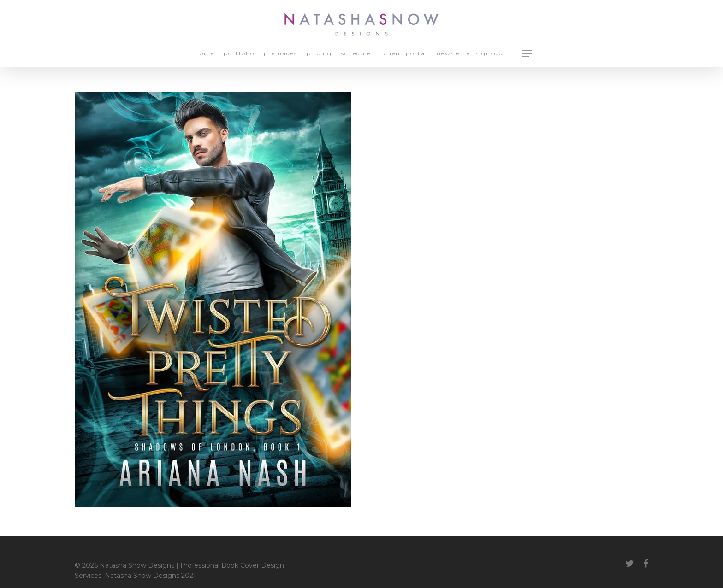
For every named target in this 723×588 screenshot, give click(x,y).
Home (205, 54)
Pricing (319, 54)
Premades (281, 54)
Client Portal (406, 54)
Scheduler (358, 54)
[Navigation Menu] (527, 53)
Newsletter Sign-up (470, 54)
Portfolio (239, 54)
